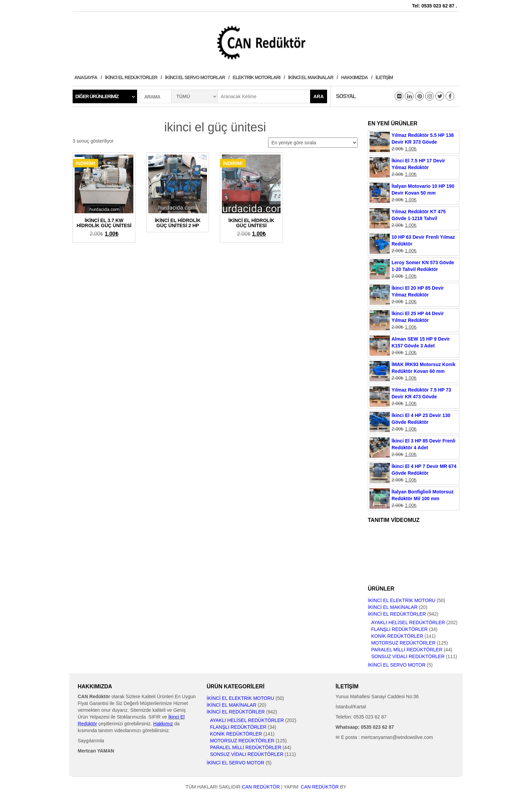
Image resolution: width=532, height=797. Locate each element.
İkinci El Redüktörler (131, 77)
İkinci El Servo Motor (397, 665)
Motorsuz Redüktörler (403, 643)
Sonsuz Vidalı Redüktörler (408, 656)
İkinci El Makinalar (311, 77)
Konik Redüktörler (397, 636)
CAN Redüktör (261, 787)
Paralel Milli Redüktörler (407, 650)
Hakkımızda (354, 77)
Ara (319, 96)
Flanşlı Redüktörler (399, 629)
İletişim (384, 77)
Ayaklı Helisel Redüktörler (408, 622)
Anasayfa (86, 77)
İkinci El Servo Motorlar (195, 77)
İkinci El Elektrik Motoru (402, 600)
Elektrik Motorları (256, 77)
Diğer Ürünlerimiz (97, 96)
